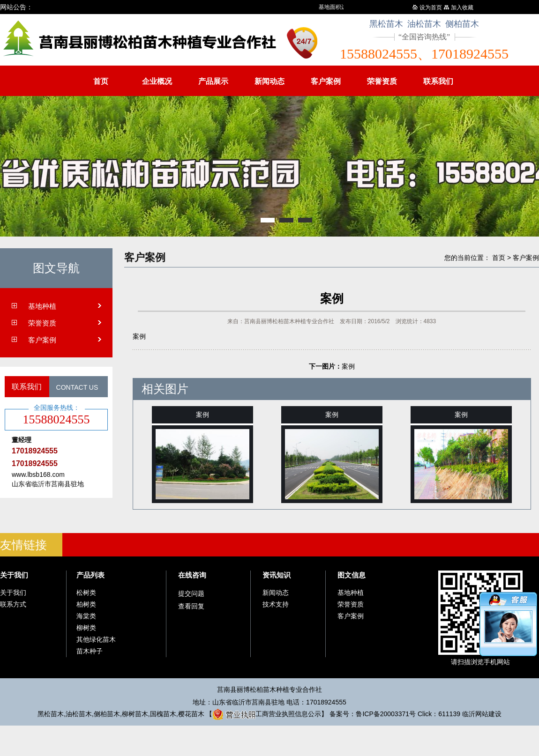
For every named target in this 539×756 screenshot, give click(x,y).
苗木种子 (90, 651)
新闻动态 (269, 81)
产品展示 (213, 81)
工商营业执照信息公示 (267, 714)
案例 (348, 366)
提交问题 (191, 593)
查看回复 (191, 606)
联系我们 (438, 81)
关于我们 (14, 575)
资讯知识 (277, 575)
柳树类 (86, 628)
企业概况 (157, 81)
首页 (101, 81)
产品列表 (90, 575)
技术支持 (276, 604)
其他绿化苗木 (96, 639)
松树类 (86, 593)
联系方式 (13, 604)
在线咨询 (192, 575)
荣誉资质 (382, 81)
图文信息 (352, 575)
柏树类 (86, 604)
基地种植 (42, 306)
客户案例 (326, 81)
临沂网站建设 (482, 714)
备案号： (373, 714)
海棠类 (86, 616)
